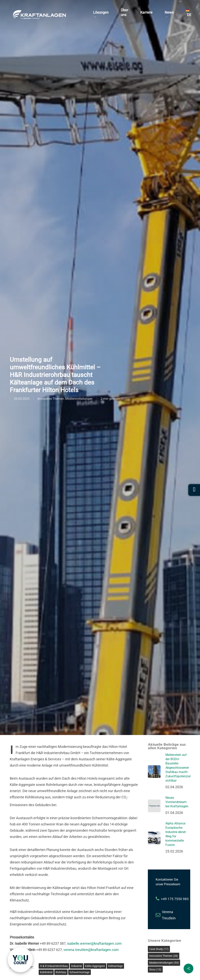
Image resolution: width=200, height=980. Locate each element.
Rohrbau (61, 972)
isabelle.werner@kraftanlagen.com (94, 943)
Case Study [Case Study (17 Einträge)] (159, 949)
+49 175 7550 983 (175, 899)
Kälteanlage (115, 966)
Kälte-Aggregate (95, 966)
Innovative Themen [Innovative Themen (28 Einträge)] (164, 956)
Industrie (76, 966)
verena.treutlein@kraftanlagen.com (91, 950)
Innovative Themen (51, 399)
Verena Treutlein (169, 915)
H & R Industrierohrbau (54, 966)
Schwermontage (79, 972)
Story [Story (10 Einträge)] (155, 969)
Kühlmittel (46, 972)
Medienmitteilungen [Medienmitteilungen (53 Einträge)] (164, 963)
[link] (20, 960)
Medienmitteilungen (79, 399)
